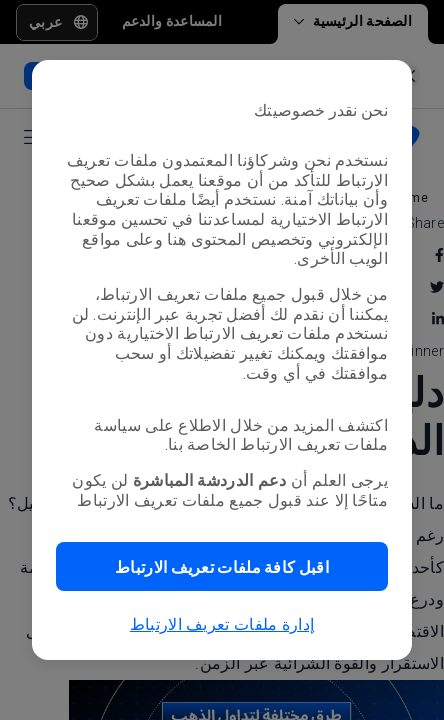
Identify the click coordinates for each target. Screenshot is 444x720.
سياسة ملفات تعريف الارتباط (241, 435)
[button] (222, 566)
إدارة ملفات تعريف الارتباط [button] (222, 624)
